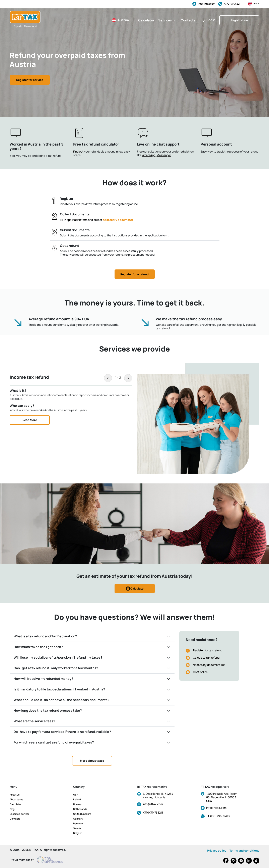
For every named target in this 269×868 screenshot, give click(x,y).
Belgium (78, 833)
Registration (239, 20)
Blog (12, 809)
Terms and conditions (244, 850)
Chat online (200, 672)
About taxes (16, 799)
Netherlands (80, 809)
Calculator (16, 804)
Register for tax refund (208, 650)
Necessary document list (209, 665)
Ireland (77, 799)
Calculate (134, 589)
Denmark (78, 823)
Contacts (15, 819)
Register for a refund (134, 274)
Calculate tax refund (206, 658)
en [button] (254, 4)
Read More (30, 420)
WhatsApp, (149, 155)
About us (15, 795)
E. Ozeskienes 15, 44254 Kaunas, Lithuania (158, 795)
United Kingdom (82, 814)
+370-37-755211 (230, 4)
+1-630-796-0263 (218, 816)
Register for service (30, 80)
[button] (121, 20)
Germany (78, 819)
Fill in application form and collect (97, 220)
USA (76, 795)
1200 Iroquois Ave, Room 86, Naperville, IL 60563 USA (222, 797)
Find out (78, 151)
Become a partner (19, 814)
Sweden (78, 828)
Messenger (164, 155)
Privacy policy (217, 850)
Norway (77, 804)
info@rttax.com (204, 4)
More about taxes (92, 761)
